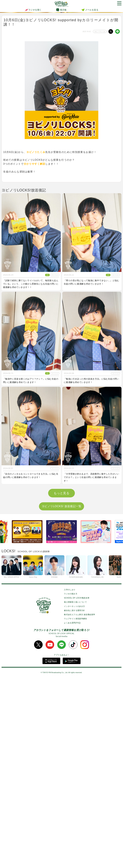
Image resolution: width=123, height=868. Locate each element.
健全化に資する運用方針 (74, 800)
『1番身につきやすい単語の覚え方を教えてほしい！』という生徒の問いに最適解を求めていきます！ (91, 574)
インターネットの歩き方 (74, 796)
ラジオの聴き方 (71, 784)
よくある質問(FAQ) (72, 813)
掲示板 (63, 10)
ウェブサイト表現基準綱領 (75, 809)
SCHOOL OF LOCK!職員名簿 (77, 788)
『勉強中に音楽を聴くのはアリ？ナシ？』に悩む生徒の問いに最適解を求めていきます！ (31, 381)
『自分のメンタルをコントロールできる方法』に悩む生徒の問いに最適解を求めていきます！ (31, 476)
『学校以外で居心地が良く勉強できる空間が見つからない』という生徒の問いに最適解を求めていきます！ (31, 574)
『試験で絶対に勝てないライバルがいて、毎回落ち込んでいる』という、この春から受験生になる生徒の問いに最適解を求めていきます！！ (31, 284)
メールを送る (92, 10)
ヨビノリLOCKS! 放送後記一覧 (61, 696)
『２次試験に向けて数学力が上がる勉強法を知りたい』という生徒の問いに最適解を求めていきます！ (31, 669)
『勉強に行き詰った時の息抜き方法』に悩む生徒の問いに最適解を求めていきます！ (91, 381)
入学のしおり (70, 780)
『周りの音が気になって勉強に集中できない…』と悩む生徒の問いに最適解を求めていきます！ (91, 282)
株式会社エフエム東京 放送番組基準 (79, 805)
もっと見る (61, 683)
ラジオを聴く (33, 10)
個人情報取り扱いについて (75, 792)
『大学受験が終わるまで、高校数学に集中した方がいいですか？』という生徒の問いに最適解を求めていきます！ (91, 477)
